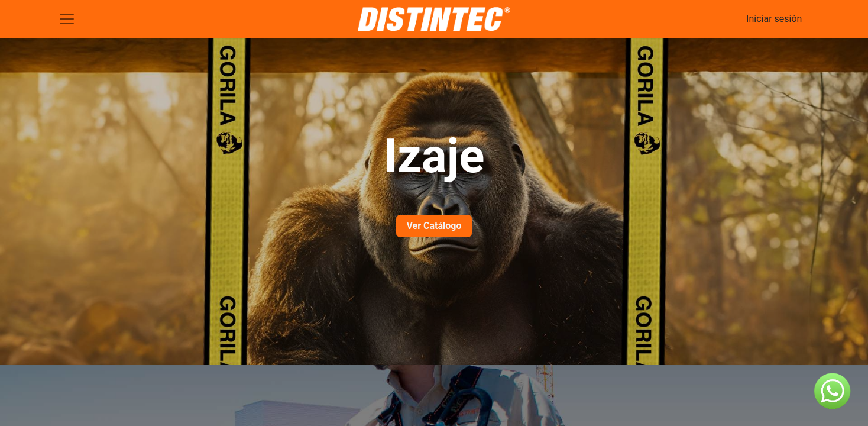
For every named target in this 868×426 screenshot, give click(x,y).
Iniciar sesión (774, 19)
